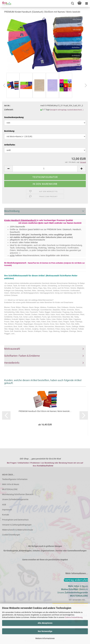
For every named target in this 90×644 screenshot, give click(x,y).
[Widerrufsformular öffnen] (76, 580)
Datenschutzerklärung (74, 617)
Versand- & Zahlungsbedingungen (17, 525)
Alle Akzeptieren (45, 623)
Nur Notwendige (45, 631)
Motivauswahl (12, 349)
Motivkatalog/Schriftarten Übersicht (18, 494)
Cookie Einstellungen (11, 535)
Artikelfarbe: (10, 145)
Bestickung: (9, 131)
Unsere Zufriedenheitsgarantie (15, 499)
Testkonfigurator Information (15, 479)
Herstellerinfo (12, 363)
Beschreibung (12, 211)
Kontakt (6, 515)
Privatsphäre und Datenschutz (15, 520)
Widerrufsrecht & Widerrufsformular (18, 530)
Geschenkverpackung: (14, 117)
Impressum (7, 510)
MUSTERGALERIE (10, 489)
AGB (4, 505)
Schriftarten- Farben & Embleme (22, 356)
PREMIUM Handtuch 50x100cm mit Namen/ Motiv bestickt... (45, 411)
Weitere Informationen (45, 638)
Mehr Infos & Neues (11, 484)
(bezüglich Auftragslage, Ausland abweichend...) (67, 110)
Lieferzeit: (9, 110)
